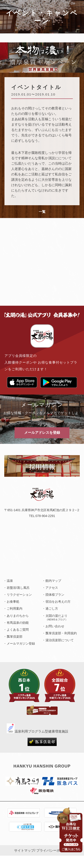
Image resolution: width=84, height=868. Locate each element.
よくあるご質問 (18, 630)
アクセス (52, 588)
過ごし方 (52, 608)
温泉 (10, 581)
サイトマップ (24, 850)
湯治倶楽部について (60, 640)
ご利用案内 (15, 608)
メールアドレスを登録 (42, 433)
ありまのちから (18, 616)
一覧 (42, 212)
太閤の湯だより (57, 617)
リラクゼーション (19, 595)
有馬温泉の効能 (18, 623)
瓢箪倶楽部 (15, 637)
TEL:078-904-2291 (42, 516)
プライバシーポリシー (53, 850)
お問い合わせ (55, 626)
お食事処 (13, 602)
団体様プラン (55, 595)
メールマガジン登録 (21, 643)
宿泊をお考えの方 (58, 602)
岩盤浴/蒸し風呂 (18, 588)
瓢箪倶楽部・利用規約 (61, 633)
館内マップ (53, 581)
